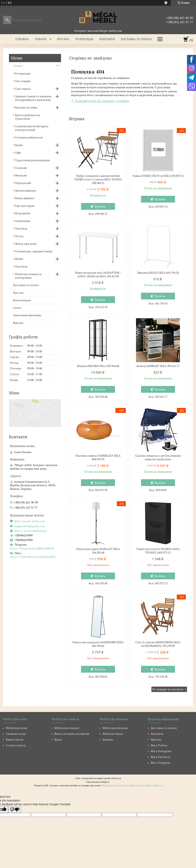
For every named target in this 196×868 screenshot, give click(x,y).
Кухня (19, 145)
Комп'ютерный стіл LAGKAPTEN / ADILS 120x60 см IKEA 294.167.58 (98, 274)
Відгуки (18, 323)
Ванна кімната (25, 198)
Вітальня (21, 175)
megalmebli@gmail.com (29, 526)
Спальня (21, 168)
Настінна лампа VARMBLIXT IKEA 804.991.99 (98, 457)
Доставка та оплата (136, 39)
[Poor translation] (15, 810)
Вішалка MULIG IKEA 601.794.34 (158, 273)
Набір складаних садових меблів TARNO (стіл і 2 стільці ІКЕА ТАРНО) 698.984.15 (98, 179)
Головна (22, 39)
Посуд (19, 236)
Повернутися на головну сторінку (102, 101)
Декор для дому (26, 244)
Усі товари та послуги (168, 689)
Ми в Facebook (160, 757)
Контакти (107, 39)
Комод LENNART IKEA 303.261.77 (158, 366)
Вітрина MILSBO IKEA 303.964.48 (98, 366)
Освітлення (23, 221)
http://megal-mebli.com (29, 521)
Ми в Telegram (160, 763)
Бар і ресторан (25, 206)
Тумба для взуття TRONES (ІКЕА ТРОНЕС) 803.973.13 (158, 551)
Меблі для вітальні (115, 728)
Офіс (18, 153)
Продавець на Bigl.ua (98, 782)
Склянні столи (16, 734)
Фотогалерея (22, 300)
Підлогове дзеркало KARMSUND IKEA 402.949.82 (98, 644)
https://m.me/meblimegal (30, 531)
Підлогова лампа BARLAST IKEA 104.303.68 (98, 551)
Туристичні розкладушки (32, 160)
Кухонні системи (26, 107)
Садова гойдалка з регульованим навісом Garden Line (158, 457)
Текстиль (21, 228)
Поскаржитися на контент (116, 785)
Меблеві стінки (113, 734)
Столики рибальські (29, 137)
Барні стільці (15, 739)
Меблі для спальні (67, 728)
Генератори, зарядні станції (34, 251)
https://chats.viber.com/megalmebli (33, 557)
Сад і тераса (23, 89)
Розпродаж (84, 39)
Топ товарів (23, 81)
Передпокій (23, 183)
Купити (100, 206)
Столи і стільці (16, 745)
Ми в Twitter (159, 745)
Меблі (19, 259)
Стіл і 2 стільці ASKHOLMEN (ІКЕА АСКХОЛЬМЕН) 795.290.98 (158, 644)
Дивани (108, 739)
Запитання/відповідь (27, 315)
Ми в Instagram (161, 751)
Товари (41, 39)
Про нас (63, 39)
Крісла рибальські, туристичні (28, 117)
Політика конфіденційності (148, 785)
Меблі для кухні (17, 728)
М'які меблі (23, 213)
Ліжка (58, 739)
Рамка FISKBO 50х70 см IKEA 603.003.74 (158, 176)
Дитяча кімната (25, 190)
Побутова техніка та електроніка (28, 276)
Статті (17, 308)
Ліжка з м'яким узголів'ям (72, 734)
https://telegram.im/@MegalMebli (32, 548)
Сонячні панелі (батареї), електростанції (32, 128)
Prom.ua (117, 778)
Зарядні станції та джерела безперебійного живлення (33, 98)
